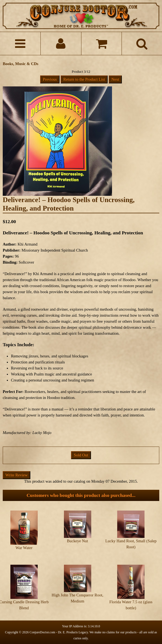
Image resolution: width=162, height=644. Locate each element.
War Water (24, 548)
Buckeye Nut (77, 541)
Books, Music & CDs (20, 64)
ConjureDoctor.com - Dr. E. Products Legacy (59, 632)
